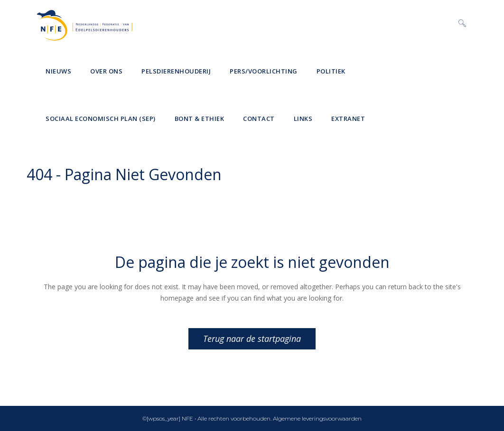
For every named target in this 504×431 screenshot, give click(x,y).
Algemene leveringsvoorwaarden (317, 418)
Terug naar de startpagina (252, 339)
